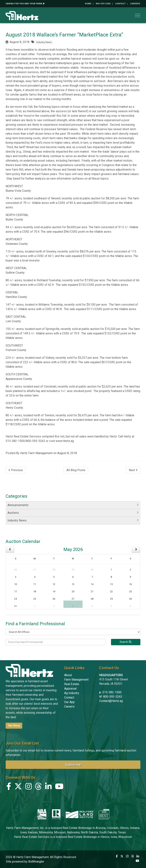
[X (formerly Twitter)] (18, 787)
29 (73, 570)
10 (16, 584)
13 (73, 584)
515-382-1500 (112, 692)
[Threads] (38, 787)
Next (133, 470)
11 (35, 584)
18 (35, 591)
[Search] (126, 642)
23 (130, 591)
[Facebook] (9, 787)
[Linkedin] (48, 787)
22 (111, 591)
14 (92, 584)
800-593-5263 (103, 4)
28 (54, 570)
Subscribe (73, 765)
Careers (135, 4)
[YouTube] (59, 787)
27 (35, 570)
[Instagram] (29, 787)
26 (16, 570)
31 (16, 606)
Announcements (18, 505)
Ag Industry (72, 693)
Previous (16, 470)
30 (92, 570)
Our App (69, 702)
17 (16, 591)
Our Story (14, 725)
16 (130, 584)
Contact (121, 4)
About (68, 675)
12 (54, 584)
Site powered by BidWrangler (25, 862)
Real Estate (72, 684)
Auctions (13, 513)
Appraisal (70, 689)
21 (92, 591)
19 (54, 591)
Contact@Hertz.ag (111, 701)
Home (88, 4)
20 (73, 591)
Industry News (44, 42)
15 (111, 584)
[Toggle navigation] (138, 15)
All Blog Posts (76, 470)
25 (35, 599)
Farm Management (76, 680)
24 (16, 599)
